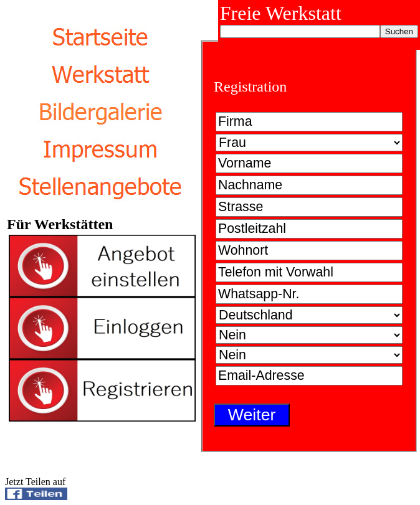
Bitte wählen (309, 143)
